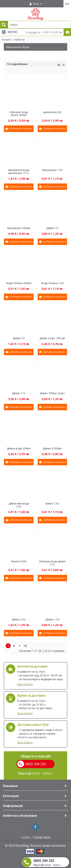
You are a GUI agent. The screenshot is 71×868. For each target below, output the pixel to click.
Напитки (19, 40)
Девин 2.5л (19, 619)
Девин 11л (19, 393)
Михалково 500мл (19, 228)
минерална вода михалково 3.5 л (19, 171)
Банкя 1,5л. (52, 503)
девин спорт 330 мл (52, 338)
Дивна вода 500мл (19, 448)
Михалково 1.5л (52, 170)
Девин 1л (52, 228)
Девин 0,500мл (52, 448)
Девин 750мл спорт (52, 393)
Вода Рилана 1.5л (52, 283)
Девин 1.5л (52, 619)
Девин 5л (19, 338)
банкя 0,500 (19, 561)
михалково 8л (52, 112)
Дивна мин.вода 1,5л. (19, 505)
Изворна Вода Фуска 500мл (19, 113)
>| (25, 646)
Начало (6, 40)
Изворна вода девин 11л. (52, 563)
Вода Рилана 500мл (19, 283)
